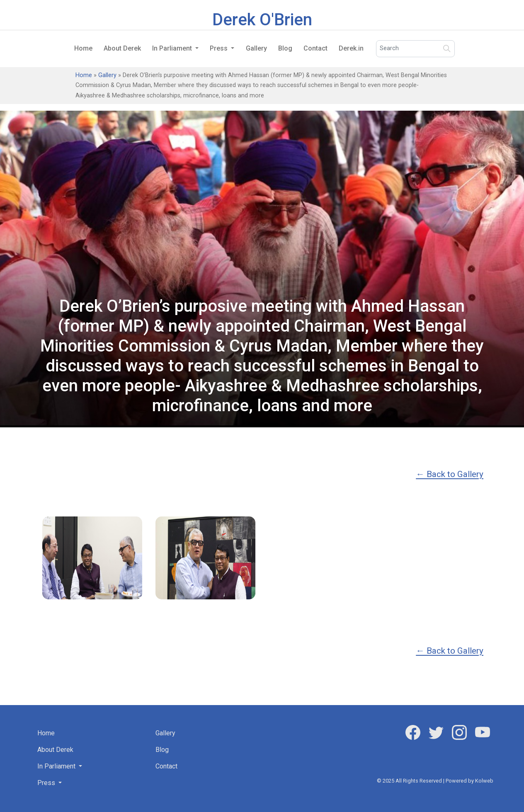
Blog (285, 48)
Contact (315, 48)
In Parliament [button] (173, 48)
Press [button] (220, 48)
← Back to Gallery (450, 474)
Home (83, 48)
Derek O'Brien (262, 20)
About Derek (122, 48)
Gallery (256, 48)
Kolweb (484, 781)
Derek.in (351, 48)
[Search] (415, 49)
